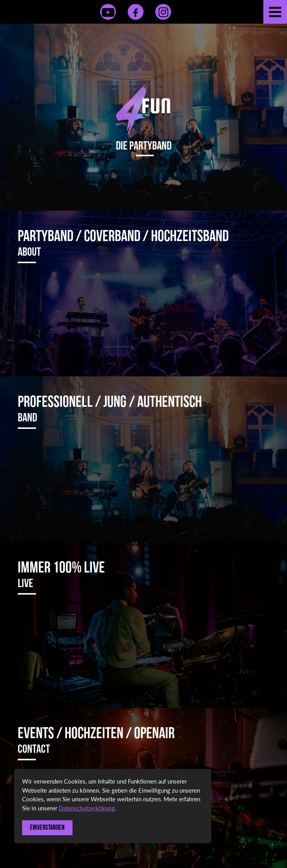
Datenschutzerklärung (87, 808)
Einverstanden (47, 828)
